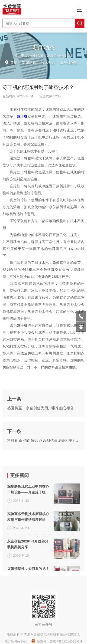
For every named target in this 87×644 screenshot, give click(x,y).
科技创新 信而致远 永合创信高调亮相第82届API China (43, 463)
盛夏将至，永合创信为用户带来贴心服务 (41, 430)
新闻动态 (29, 63)
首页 (14, 63)
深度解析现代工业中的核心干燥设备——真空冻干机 (28, 533)
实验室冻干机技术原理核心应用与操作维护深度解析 (28, 560)
